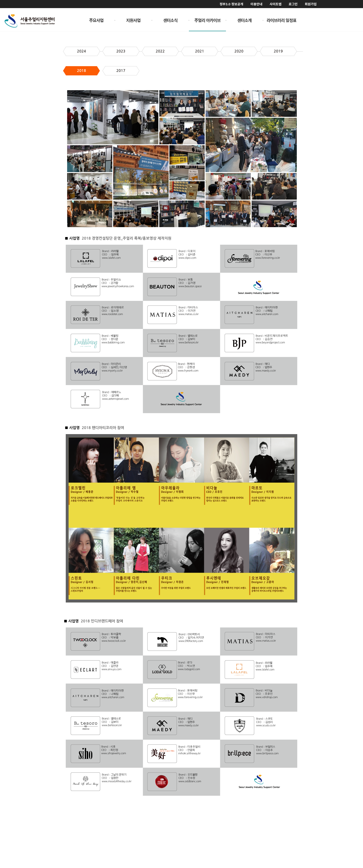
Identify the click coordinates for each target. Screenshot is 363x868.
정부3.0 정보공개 (231, 4)
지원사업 (133, 20)
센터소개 (244, 20)
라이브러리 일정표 (282, 20)
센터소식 (170, 20)
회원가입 (311, 4)
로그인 (293, 4)
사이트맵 (275, 4)
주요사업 (96, 20)
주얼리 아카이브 (208, 20)
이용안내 (257, 4)
